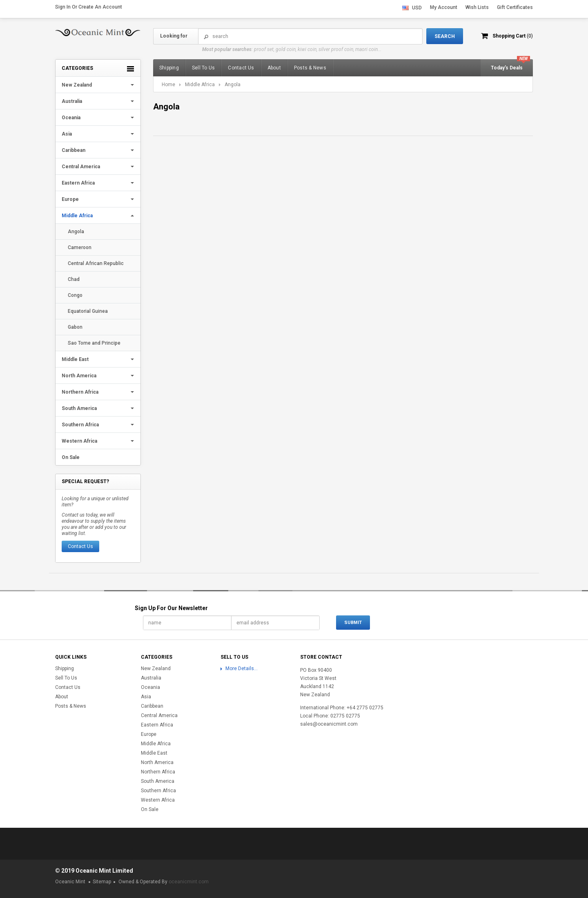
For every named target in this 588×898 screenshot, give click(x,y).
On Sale (71, 457)
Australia (72, 101)
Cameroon (80, 247)
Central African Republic (96, 263)
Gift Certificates (515, 7)
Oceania (71, 118)
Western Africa (79, 441)
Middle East (75, 359)
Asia (67, 134)
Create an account (100, 7)
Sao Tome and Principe (94, 343)
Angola (76, 232)
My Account (444, 7)
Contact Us (80, 546)
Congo (75, 295)
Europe (70, 199)
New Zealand (77, 85)
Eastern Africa (78, 183)
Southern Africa (80, 425)
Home (168, 85)
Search (206, 37)
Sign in (63, 7)
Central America (81, 167)
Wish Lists (477, 7)
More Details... (242, 668)
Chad (74, 279)
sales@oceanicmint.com (329, 724)
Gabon (75, 327)
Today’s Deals (507, 68)
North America (79, 376)
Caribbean (73, 150)
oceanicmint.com (189, 882)
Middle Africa (77, 216)
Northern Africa (80, 392)
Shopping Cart (513, 36)
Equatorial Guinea (88, 311)
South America (79, 408)
